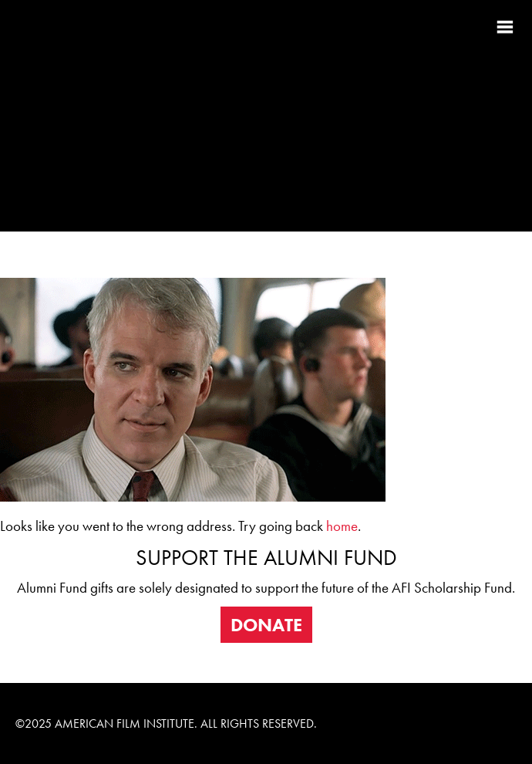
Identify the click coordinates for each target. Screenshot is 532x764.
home (342, 526)
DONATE (266, 625)
